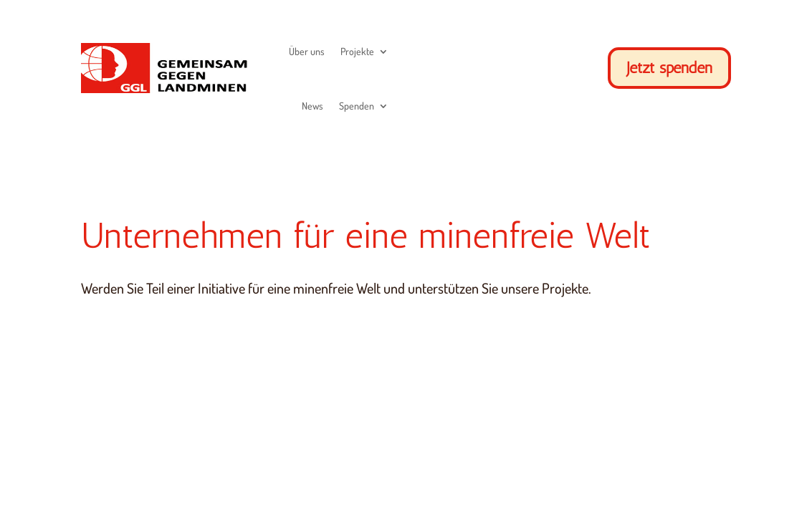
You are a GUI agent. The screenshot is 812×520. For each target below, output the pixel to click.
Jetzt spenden (669, 68)
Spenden (357, 106)
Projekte (357, 51)
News (312, 106)
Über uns (307, 51)
